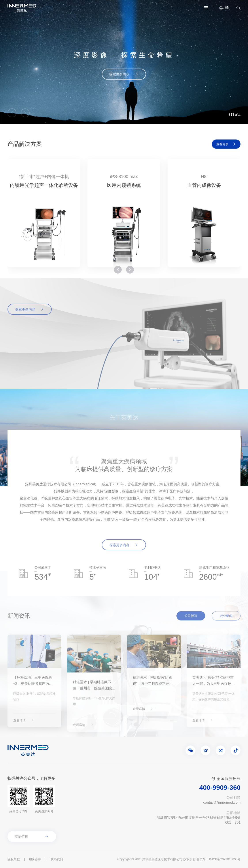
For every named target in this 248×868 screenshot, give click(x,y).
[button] (12, 113)
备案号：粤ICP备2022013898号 (219, 859)
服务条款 (35, 859)
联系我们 (57, 859)
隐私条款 (14, 859)
